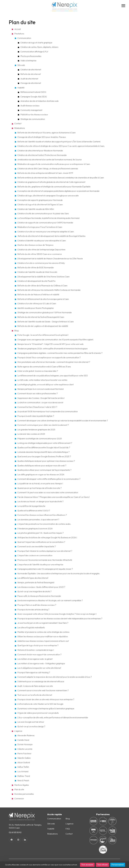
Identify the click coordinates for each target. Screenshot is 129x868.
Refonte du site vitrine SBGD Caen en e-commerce (40, 254)
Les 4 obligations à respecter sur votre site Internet (39, 668)
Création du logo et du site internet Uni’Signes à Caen (40, 205)
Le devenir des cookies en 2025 (31, 434)
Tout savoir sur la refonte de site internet (35, 695)
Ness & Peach (23, 780)
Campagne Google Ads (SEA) (34, 97)
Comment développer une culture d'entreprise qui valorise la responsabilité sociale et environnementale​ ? (63, 421)
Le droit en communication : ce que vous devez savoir (40, 402)
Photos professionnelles (31, 56)
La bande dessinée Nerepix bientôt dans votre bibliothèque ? (43, 452)
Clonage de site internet (31, 83)
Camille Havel (23, 740)
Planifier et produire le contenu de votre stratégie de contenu (43, 632)
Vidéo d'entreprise (28, 61)
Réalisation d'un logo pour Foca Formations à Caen (40, 227)
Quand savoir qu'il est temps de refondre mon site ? (39, 488)
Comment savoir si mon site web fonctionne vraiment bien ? (43, 690)
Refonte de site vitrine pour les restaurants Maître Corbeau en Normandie (49, 290)
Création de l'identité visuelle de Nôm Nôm (36, 209)
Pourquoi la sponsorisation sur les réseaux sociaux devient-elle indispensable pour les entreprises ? (60, 618)
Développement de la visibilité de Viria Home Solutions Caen (43, 277)
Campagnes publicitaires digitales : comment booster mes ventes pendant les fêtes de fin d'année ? (60, 353)
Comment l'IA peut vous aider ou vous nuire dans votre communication (48, 492)
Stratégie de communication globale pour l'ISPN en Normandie (45, 312)
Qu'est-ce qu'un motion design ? (31, 726)
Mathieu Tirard (24, 776)
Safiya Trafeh (23, 767)
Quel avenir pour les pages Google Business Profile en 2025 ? (44, 456)
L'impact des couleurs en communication (35, 555)
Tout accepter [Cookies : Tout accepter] (87, 865)
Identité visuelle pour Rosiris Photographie (36, 308)
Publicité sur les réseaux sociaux (34, 115)
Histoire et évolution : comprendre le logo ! (36, 650)
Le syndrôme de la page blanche (31, 506)
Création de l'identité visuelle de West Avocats (37, 272)
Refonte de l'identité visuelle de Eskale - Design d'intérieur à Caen (46, 322)
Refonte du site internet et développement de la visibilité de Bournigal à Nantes (51, 236)
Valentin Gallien (24, 758)
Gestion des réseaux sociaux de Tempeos (35, 245)
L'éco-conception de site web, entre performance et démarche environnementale (53, 717)
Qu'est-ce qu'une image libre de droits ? (34, 591)
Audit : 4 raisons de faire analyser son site (35, 686)
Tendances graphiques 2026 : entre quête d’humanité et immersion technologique (52, 348)
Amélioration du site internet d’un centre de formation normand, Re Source (50, 160)
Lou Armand (23, 771)
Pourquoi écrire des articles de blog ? (33, 610)
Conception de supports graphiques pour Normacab (40, 200)
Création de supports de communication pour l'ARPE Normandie (45, 223)
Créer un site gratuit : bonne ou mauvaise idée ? (38, 371)
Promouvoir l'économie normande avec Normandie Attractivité (45, 560)
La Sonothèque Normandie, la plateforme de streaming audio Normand (48, 218)
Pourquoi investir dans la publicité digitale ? (36, 416)
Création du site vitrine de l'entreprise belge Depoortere (41, 250)
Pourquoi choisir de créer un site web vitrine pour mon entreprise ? (46, 699)
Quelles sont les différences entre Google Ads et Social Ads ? (44, 447)
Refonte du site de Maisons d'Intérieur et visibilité (38, 295)
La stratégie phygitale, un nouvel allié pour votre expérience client (45, 385)
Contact (69, 834)
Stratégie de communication (33, 119)
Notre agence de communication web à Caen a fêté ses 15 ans (44, 367)
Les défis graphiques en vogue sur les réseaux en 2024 (41, 475)
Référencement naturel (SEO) (33, 92)
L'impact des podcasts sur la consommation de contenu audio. (44, 524)
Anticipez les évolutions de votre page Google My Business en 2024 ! (47, 537)
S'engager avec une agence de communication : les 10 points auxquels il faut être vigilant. (55, 340)
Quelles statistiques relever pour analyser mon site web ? (42, 466)
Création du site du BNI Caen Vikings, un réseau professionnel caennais (48, 168)
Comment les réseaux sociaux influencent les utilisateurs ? (42, 515)
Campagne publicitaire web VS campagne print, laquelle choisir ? (45, 569)
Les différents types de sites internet (33, 578)
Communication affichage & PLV (34, 52)
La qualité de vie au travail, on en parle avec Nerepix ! (40, 483)
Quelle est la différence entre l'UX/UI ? (34, 511)
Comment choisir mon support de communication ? (39, 655)
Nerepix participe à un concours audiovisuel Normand (40, 389)
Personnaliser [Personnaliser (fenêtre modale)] (118, 865)
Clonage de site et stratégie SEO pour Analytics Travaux (42, 137)
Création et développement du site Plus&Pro (36, 281)
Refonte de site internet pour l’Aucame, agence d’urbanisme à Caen (46, 133)
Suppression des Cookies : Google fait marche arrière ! (41, 398)
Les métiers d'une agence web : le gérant (35, 659)
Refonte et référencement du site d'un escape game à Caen (43, 299)
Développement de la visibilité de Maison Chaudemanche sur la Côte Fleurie (50, 258)
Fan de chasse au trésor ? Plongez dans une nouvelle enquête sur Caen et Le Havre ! (54, 497)
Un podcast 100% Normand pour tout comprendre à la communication (48, 411)
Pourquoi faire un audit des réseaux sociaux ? (37, 605)
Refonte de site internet (31, 74)
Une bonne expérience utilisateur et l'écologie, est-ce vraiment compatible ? (50, 600)
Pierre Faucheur (24, 753)
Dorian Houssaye (25, 744)
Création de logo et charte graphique (36, 43)
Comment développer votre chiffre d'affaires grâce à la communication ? (49, 479)
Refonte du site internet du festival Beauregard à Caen (41, 317)
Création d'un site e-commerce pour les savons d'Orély (41, 263)
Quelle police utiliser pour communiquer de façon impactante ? (44, 470)
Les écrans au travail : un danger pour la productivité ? (40, 501)
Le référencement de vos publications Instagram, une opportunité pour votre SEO (53, 376)
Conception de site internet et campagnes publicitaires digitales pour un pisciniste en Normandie (58, 191)
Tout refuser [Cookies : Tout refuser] (102, 865)
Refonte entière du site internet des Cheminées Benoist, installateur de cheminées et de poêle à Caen (61, 178)
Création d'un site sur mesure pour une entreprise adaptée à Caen (46, 232)
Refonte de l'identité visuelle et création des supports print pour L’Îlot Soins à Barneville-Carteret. (59, 142)
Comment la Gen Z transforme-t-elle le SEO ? (37, 407)
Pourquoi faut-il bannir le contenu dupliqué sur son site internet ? (45, 551)
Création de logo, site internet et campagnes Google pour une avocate (48, 196)
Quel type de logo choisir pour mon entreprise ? (38, 645)
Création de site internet (31, 70)
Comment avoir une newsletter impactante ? (37, 546)
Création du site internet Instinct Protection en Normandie (42, 155)
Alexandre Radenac (26, 735)
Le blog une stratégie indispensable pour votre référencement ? (45, 443)
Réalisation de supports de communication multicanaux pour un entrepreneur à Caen (54, 164)
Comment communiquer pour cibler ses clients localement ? (43, 425)
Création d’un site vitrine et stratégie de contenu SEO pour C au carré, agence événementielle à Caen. (61, 146)
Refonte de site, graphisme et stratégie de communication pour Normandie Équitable (54, 187)
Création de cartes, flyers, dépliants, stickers (39, 47)
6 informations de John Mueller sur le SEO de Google (40, 704)
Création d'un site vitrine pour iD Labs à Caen (37, 303)
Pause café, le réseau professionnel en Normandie (39, 596)
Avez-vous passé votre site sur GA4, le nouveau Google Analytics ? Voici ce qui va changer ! (57, 614)
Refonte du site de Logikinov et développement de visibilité (43, 326)
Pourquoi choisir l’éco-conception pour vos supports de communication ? (49, 357)
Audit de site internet (29, 79)
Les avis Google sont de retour (31, 722)
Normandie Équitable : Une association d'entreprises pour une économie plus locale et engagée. (59, 573)
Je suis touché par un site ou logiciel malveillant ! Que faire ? (43, 623)
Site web (21, 65)
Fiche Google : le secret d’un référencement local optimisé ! (43, 335)
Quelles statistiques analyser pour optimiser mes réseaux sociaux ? (46, 461)
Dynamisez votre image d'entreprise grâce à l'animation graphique (46, 708)
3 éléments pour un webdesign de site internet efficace (41, 681)
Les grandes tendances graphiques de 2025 (36, 430)
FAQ (68, 829)
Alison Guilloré (24, 762)
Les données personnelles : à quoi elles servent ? (38, 520)
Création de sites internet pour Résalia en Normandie (40, 151)
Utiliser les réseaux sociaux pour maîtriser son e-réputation (43, 636)
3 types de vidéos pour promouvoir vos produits (38, 713)
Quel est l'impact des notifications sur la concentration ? (41, 542)
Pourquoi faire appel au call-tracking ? (34, 672)
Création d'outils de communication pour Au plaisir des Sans (43, 213)
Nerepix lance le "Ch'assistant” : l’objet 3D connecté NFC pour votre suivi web (50, 344)
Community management (31, 110)
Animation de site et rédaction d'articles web (39, 101)
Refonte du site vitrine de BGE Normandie (36, 267)
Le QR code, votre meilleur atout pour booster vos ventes (42, 380)
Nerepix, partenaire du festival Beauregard (36, 582)
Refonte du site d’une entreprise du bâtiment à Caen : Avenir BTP (45, 173)
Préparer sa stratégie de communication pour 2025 (40, 438)
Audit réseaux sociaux (30, 106)
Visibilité (21, 88)
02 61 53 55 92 (15, 832)
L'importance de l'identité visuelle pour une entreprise (40, 565)
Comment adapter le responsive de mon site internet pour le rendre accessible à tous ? (55, 677)
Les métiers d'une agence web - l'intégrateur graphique (41, 663)
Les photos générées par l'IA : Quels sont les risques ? (41, 533)
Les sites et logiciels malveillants (31, 627)
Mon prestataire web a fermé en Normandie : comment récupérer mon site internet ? (54, 362)
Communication (24, 38)
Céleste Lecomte (25, 749)
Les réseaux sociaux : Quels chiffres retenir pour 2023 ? (41, 587)
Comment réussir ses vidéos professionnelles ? (38, 393)
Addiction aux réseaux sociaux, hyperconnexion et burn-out (43, 641)
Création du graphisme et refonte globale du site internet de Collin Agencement (51, 182)
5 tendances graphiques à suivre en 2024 (35, 528)
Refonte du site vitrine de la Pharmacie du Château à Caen (42, 286)
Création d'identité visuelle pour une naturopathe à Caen (42, 241)
